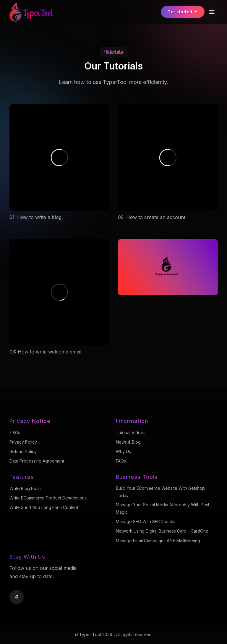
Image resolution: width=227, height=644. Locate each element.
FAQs (121, 461)
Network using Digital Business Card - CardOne (162, 531)
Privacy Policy (23, 442)
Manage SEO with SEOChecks (146, 521)
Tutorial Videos (131, 433)
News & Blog (128, 442)
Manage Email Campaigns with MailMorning (158, 541)
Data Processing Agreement (37, 461)
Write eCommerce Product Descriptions (48, 498)
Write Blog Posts (26, 488)
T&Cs (15, 433)
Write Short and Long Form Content (44, 507)
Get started (183, 12)
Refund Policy (23, 451)
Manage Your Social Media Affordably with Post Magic (163, 508)
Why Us (123, 451)
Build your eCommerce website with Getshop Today (160, 492)
